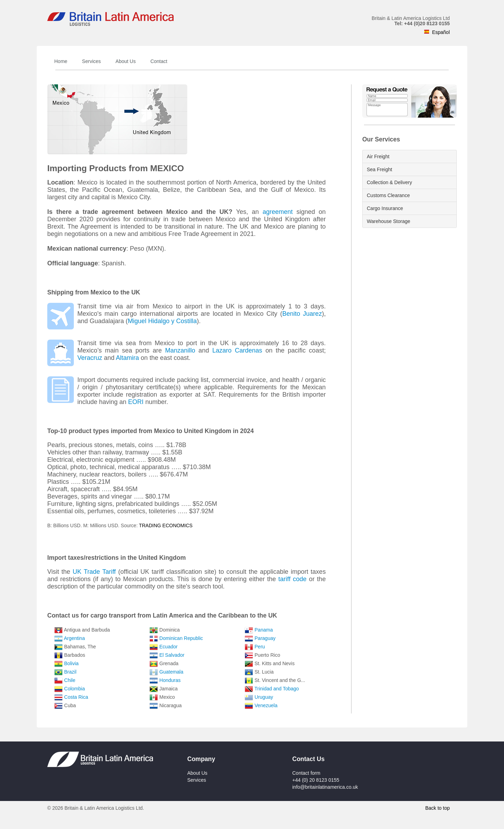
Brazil (70, 672)
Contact (159, 61)
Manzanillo (180, 350)
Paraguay (265, 638)
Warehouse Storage (388, 221)
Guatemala (171, 672)
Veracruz (90, 358)
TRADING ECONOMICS (166, 525)
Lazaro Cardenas (237, 350)
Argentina (75, 638)
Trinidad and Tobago (277, 689)
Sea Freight (379, 169)
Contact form (306, 773)
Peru (260, 647)
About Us (126, 61)
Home (61, 61)
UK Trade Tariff (94, 572)
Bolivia (71, 663)
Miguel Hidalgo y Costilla (162, 321)
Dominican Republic (181, 638)
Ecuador (168, 647)
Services (91, 61)
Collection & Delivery (389, 182)
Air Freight (378, 156)
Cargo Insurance (385, 208)
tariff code (292, 579)
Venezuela (266, 705)
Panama (264, 630)
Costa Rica (76, 697)
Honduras (170, 680)
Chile (70, 680)
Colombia (74, 689)
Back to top (437, 808)
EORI (136, 402)
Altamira (127, 358)
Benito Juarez (302, 314)
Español (441, 32)
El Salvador (172, 655)
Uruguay (264, 697)
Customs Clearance (388, 195)
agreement (278, 212)
